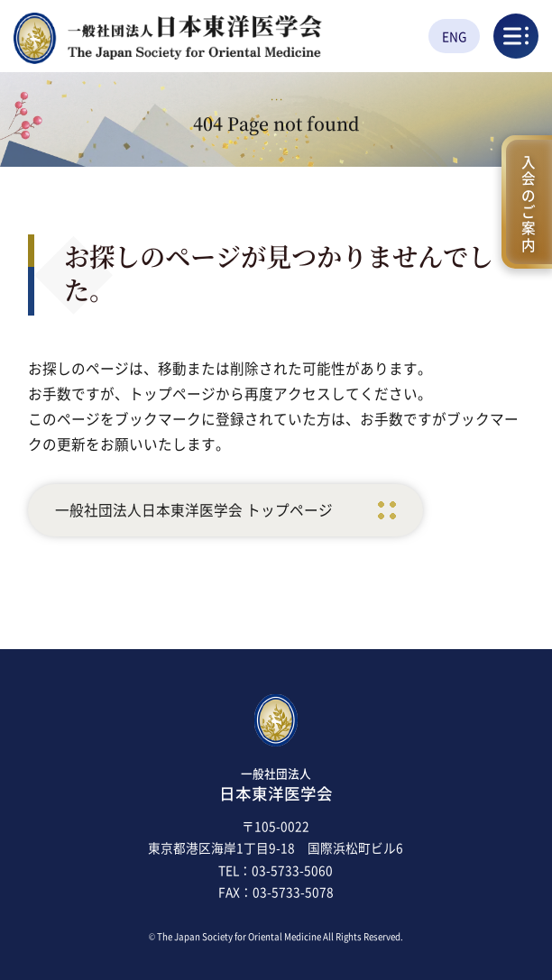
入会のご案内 (528, 201)
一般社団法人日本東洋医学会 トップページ (194, 510)
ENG (454, 36)
